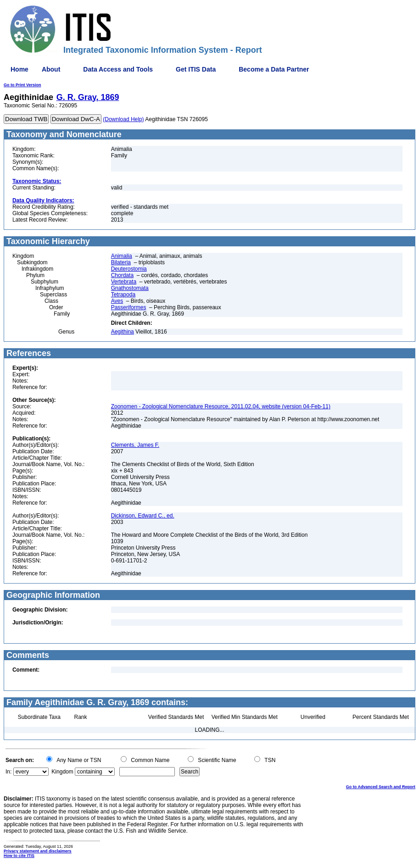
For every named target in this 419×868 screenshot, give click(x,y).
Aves (117, 301)
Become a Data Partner (274, 69)
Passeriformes (129, 307)
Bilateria (121, 262)
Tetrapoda (123, 295)
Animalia (122, 256)
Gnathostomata (130, 288)
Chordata (122, 275)
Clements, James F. (135, 445)
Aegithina (123, 332)
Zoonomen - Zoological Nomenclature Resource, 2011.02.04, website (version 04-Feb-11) (221, 406)
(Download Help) (123, 119)
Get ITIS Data (196, 69)
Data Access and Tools (118, 69)
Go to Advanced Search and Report (381, 787)
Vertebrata (124, 282)
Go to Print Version (22, 85)
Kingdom (62, 772)
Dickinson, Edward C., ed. (143, 516)
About (51, 69)
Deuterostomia (129, 269)
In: (8, 772)
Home (20, 69)
